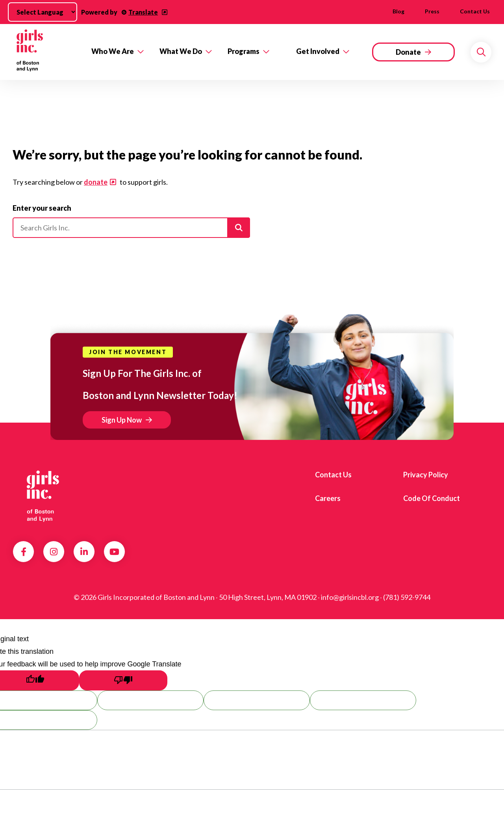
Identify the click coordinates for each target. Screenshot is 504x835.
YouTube (114, 552)
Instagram (54, 552)
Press (432, 11)
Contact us (475, 11)
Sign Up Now (122, 420)
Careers (328, 498)
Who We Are (113, 51)
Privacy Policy (426, 475)
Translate (143, 12)
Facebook (24, 552)
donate (96, 182)
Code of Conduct (432, 498)
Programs (244, 51)
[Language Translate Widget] (43, 12)
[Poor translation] (123, 680)
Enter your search (42, 208)
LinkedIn (84, 552)
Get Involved (318, 51)
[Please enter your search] (131, 228)
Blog (398, 11)
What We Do (181, 51)
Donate (408, 52)
